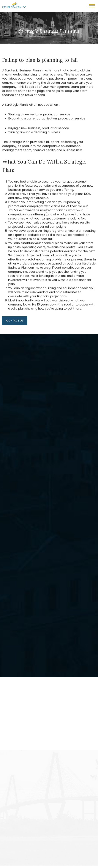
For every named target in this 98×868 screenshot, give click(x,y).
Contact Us (15, 324)
